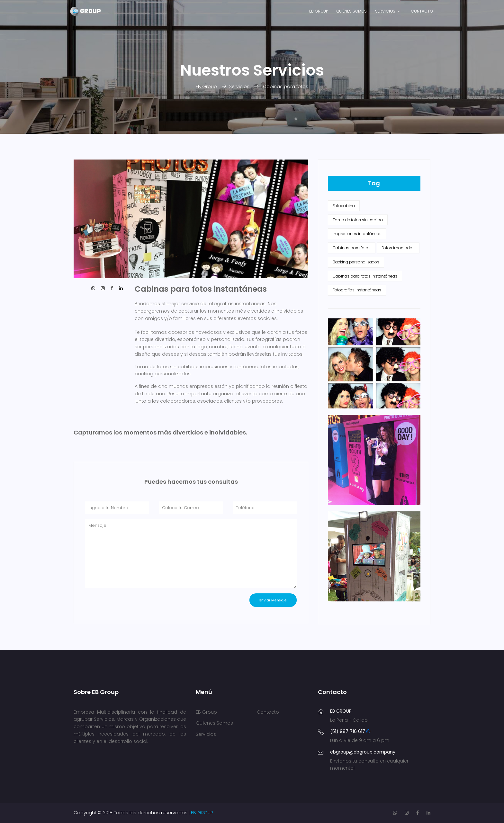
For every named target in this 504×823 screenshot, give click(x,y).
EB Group (319, 11)
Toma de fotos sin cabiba (358, 220)
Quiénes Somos (351, 11)
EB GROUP (202, 813)
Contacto (422, 11)
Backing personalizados (356, 262)
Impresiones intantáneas (357, 234)
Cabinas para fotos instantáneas (365, 276)
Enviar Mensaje (273, 600)
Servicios (385, 11)
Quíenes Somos (214, 723)
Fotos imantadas (398, 248)
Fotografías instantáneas (357, 290)
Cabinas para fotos (286, 87)
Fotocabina (344, 206)
